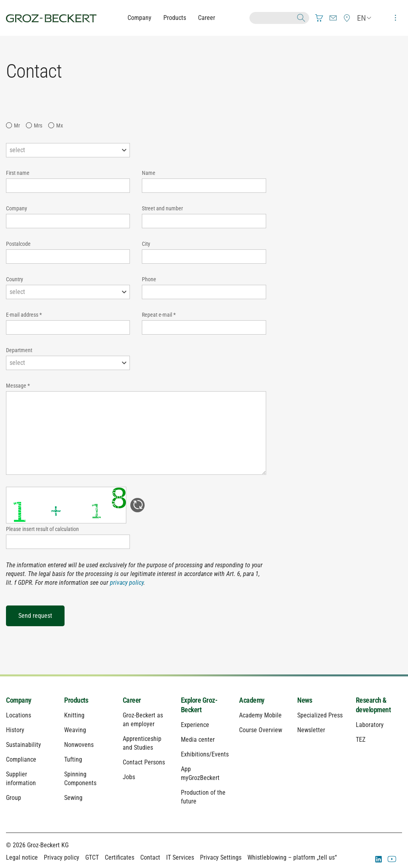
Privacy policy (62, 857)
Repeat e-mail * (159, 315)
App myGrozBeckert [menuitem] (200, 773)
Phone (149, 279)
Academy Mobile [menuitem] (260, 715)
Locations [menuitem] (19, 715)
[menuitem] (319, 18)
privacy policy (127, 583)
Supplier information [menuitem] (21, 779)
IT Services (180, 857)
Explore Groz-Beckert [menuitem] (199, 705)
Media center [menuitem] (198, 740)
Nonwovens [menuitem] (79, 745)
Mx (60, 125)
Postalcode (18, 244)
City (146, 244)
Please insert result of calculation (42, 529)
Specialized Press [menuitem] (320, 715)
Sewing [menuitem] (73, 798)
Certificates (120, 857)
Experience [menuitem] (195, 725)
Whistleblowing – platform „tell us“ (292, 857)
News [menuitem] (305, 700)
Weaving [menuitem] (75, 730)
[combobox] (68, 150)
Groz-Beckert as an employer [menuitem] (143, 720)
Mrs (38, 125)
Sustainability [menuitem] (24, 745)
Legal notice (22, 857)
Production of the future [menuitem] (203, 797)
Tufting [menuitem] (73, 759)
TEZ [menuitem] (361, 740)
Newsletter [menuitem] (311, 730)
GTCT (92, 857)
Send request (35, 616)
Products (175, 18)
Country (15, 279)
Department (19, 350)
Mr (17, 125)
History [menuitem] (15, 730)
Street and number (162, 208)
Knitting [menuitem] (74, 715)
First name (18, 173)
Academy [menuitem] (252, 700)
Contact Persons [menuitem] (144, 762)
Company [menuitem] (19, 700)
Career (207, 18)
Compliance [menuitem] (21, 759)
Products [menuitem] (76, 700)
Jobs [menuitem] (129, 777)
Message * (18, 386)
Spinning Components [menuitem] (80, 779)
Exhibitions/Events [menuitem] (204, 754)
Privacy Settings (221, 857)
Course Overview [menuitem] (261, 730)
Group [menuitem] (14, 798)
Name (149, 173)
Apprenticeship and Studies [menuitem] (142, 743)
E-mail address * (24, 315)
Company (139, 18)
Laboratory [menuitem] (370, 725)
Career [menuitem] (132, 700)
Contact (150, 857)
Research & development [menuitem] (373, 705)
